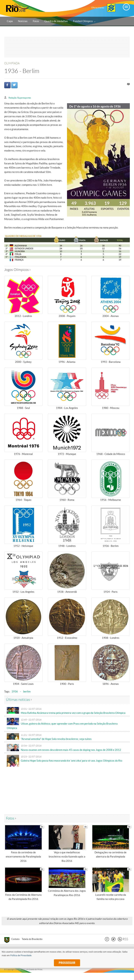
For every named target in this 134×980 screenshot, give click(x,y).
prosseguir (67, 963)
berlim (27, 692)
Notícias (23, 21)
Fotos (36, 21)
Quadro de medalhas (56, 21)
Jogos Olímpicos (17, 270)
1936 (15, 692)
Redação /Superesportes (20, 98)
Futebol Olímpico (84, 21)
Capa (10, 21)
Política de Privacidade (21, 955)
